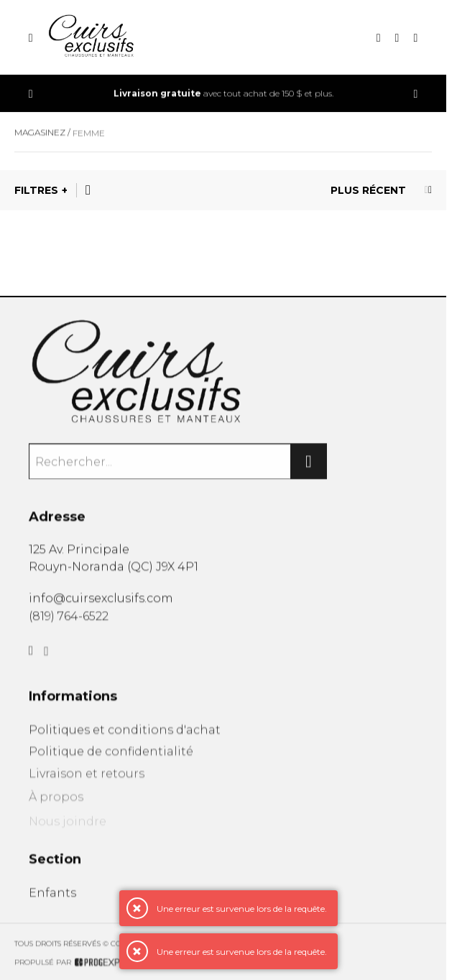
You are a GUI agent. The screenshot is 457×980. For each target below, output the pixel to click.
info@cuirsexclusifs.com (101, 601)
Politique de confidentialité (111, 758)
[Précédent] (31, 94)
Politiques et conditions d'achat (125, 736)
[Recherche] (379, 38)
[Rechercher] (309, 466)
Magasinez (40, 135)
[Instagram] (46, 660)
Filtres (36, 190)
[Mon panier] (397, 38)
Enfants (52, 899)
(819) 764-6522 (69, 621)
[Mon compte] (415, 38)
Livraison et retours (87, 782)
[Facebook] (31, 658)
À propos (56, 807)
